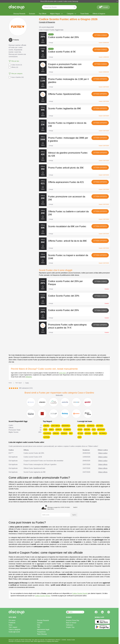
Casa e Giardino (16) (16, 77)
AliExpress (47, 433)
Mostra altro (59, 395)
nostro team (62, 373)
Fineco (51, 430)
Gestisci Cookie (71, 640)
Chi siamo (12, 620)
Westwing (100, 426)
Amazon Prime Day (73, 620)
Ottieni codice (101, 35)
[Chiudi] (117, 1)
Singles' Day (70, 627)
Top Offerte (43, 14)
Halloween (70, 625)
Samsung (56, 433)
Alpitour (46, 437)
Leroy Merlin (55, 426)
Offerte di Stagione (99, 14)
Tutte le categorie (14, 630)
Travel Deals (84, 14)
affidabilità (29, 377)
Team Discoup (42, 634)
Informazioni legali (43, 630)
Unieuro (46, 426)
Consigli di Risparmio (47, 22)
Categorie (72, 14)
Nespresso (91, 426)
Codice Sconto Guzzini (80, 593)
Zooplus (58, 430)
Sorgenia (64, 433)
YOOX (45, 430)
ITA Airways (67, 430)
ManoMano (81, 426)
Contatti (40, 623)
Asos (80, 437)
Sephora (88, 433)
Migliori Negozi (57, 14)
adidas (95, 433)
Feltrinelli (103, 433)
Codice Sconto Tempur (43, 596)
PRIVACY (58, 640)
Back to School (71, 623)
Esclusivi (32, 14)
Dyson (80, 430)
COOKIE (64, 640)
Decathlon (101, 430)
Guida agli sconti (14, 632)
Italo (94, 430)
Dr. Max (80, 433)
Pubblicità (12, 623)
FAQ (39, 625)
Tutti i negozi (13, 627)
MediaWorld (66, 426)
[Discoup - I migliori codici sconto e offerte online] (17, 7)
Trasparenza (41, 632)
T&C (39, 627)
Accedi (103, 7)
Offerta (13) (13, 67)
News (11, 625)
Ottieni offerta (100, 79)
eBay (71, 433)
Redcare (87, 430)
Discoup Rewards (19, 14)
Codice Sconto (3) (15, 65)
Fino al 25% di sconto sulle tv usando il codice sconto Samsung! (59, 1)
